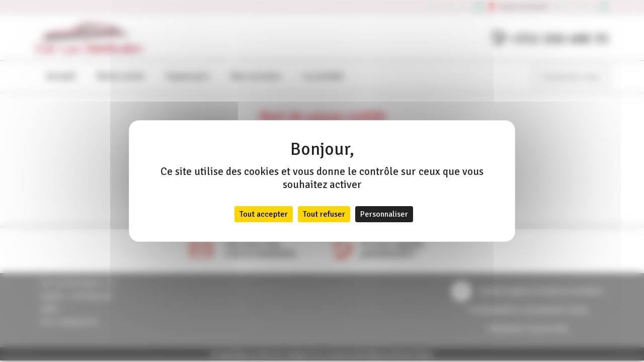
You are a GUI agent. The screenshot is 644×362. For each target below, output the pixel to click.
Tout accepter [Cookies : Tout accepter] (264, 214)
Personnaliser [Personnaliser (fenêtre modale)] (384, 214)
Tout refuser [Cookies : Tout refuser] (324, 214)
